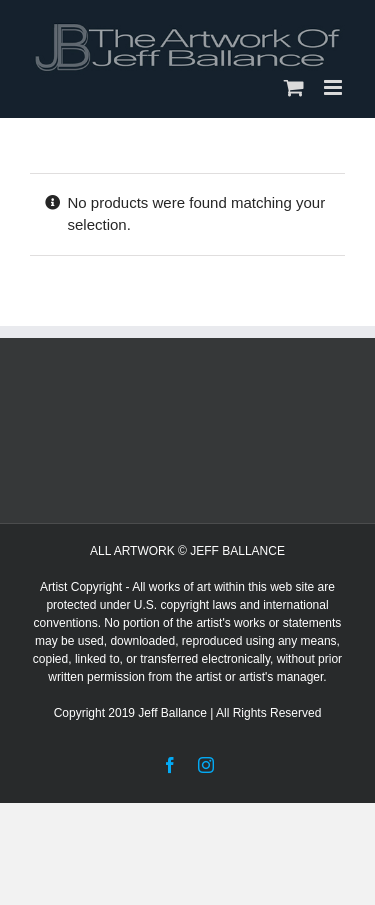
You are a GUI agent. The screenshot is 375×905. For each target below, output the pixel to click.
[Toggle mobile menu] (334, 87)
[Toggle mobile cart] (294, 87)
